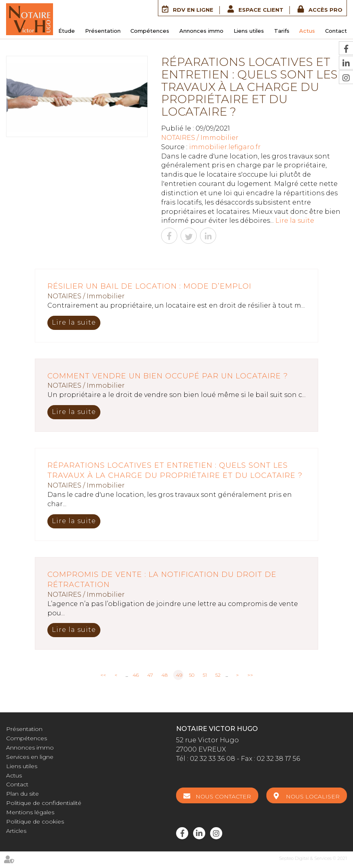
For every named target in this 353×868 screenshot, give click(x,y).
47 (150, 675)
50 (192, 675)
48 (165, 675)
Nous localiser (313, 796)
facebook (182, 833)
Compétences (150, 31)
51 (205, 675)
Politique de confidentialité (44, 803)
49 (179, 675)
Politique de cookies (35, 822)
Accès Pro (325, 10)
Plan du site (22, 794)
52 (218, 675)
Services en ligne (30, 757)
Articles (16, 831)
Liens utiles (249, 31)
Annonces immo (201, 31)
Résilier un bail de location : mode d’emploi (149, 286)
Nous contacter (223, 796)
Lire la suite (295, 221)
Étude (67, 31)
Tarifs (282, 31)
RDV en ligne (193, 10)
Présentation (103, 31)
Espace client (261, 10)
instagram (216, 833)
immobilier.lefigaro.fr (225, 147)
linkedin (199, 833)
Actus (307, 31)
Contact (336, 31)
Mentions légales (30, 812)
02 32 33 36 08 (213, 759)
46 (136, 675)
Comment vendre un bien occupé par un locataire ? (168, 376)
